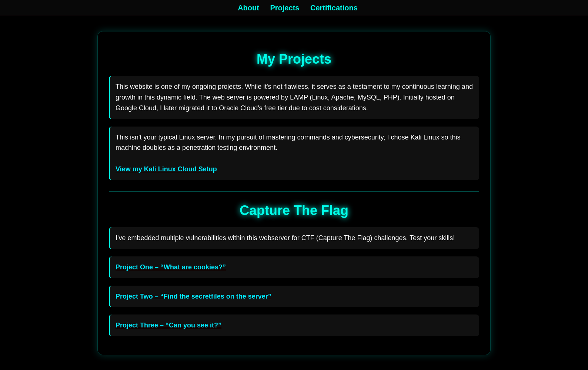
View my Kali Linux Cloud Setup (166, 169)
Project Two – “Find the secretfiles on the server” (193, 296)
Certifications (334, 8)
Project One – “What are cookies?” (171, 267)
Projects (285, 8)
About (248, 8)
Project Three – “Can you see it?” (168, 325)
